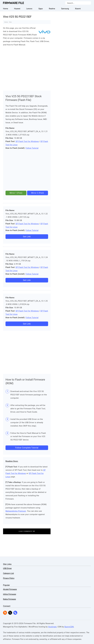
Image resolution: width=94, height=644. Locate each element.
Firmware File (14, 3)
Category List (8, 573)
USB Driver (7, 568)
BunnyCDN (69, 627)
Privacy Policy (9, 578)
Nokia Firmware (9, 599)
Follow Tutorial (32, 148)
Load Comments (27, 531)
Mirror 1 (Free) (16, 193)
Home (6, 22)
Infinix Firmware (10, 594)
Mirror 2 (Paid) (38, 193)
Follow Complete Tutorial (27, 448)
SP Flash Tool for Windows (27, 141)
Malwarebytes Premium (16, 511)
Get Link (27, 237)
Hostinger (52, 627)
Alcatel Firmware (10, 589)
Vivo (10, 22)
